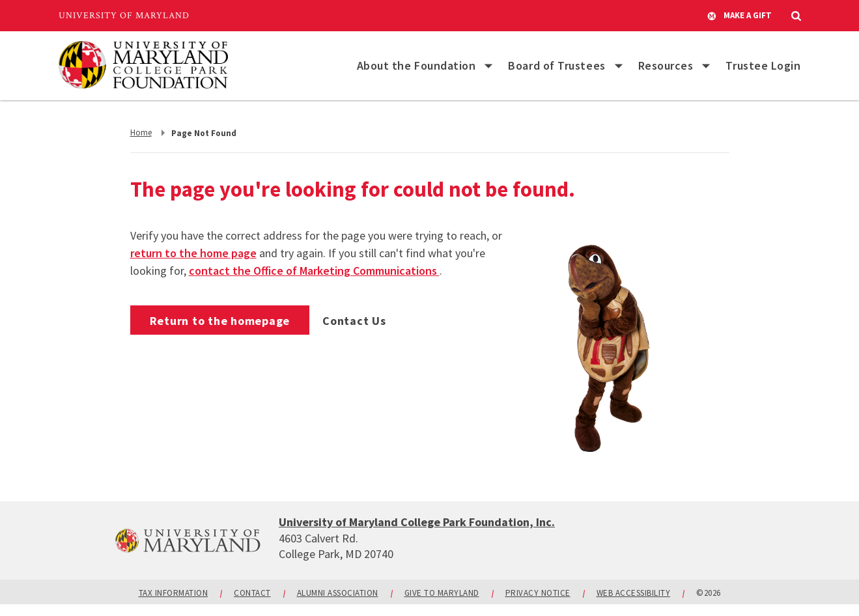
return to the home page (193, 253)
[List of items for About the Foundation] (488, 66)
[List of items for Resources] (706, 66)
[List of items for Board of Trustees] (619, 66)
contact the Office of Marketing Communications (314, 271)
